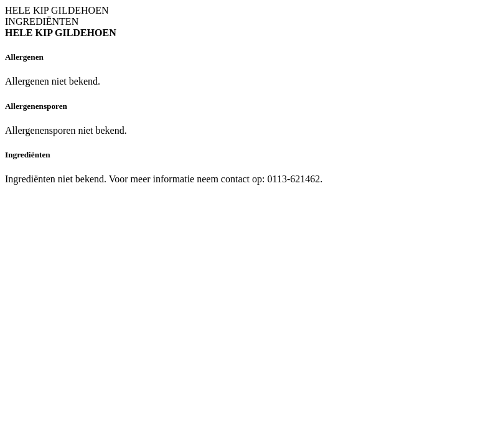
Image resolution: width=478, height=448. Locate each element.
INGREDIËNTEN (42, 21)
